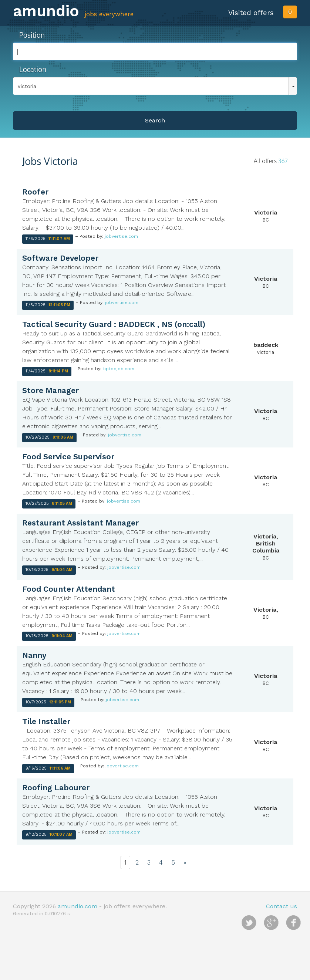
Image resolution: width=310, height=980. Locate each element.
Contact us (282, 906)
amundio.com (77, 906)
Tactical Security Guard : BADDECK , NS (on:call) (114, 324)
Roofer (35, 192)
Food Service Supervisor (68, 457)
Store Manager (50, 390)
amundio (46, 11)
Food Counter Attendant (69, 589)
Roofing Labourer (56, 788)
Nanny (34, 655)
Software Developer (60, 258)
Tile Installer (46, 721)
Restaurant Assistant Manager (80, 523)
